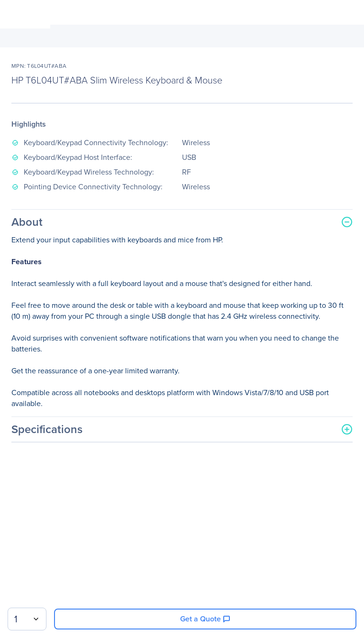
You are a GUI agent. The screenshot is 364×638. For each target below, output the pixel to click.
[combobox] (27, 619)
